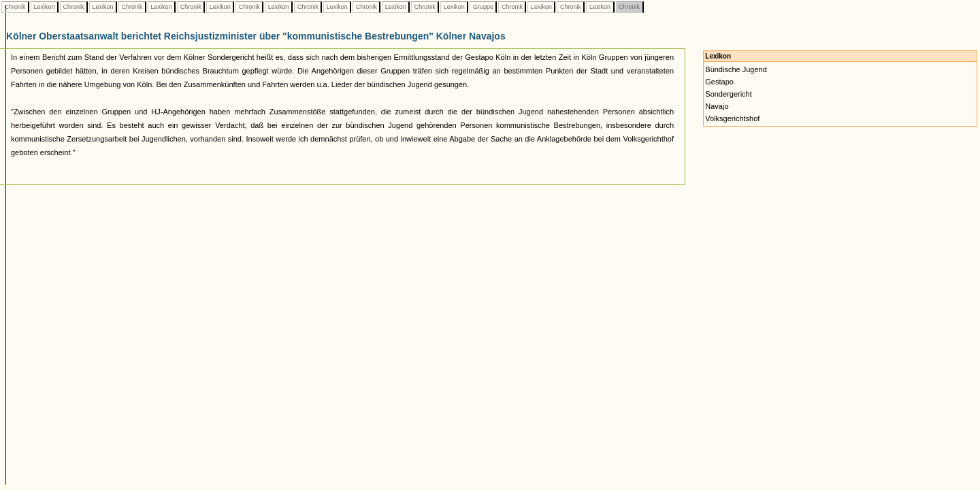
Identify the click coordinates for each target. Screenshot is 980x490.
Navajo (717, 106)
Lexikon (44, 7)
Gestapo (719, 82)
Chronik (15, 7)
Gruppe (483, 7)
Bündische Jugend (736, 69)
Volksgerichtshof (732, 118)
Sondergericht (729, 94)
